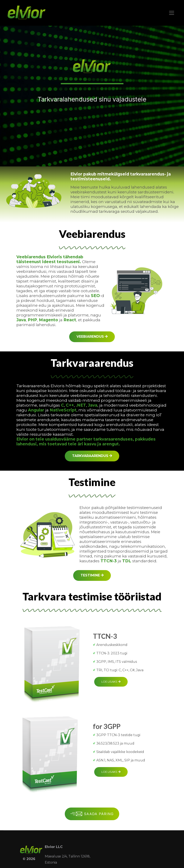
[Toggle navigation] (172, 13)
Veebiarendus (92, 337)
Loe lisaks (111, 682)
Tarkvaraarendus (92, 456)
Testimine (92, 575)
